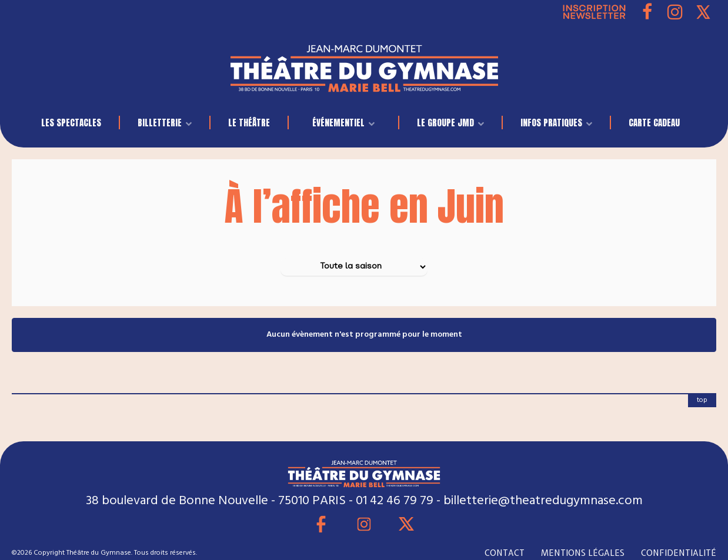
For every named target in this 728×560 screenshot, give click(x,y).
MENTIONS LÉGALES (583, 553)
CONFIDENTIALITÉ (679, 553)
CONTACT (505, 553)
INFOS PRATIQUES (551, 123)
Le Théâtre (249, 123)
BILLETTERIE (160, 123)
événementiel (338, 123)
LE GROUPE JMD (445, 123)
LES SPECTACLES (71, 123)
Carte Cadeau (654, 123)
